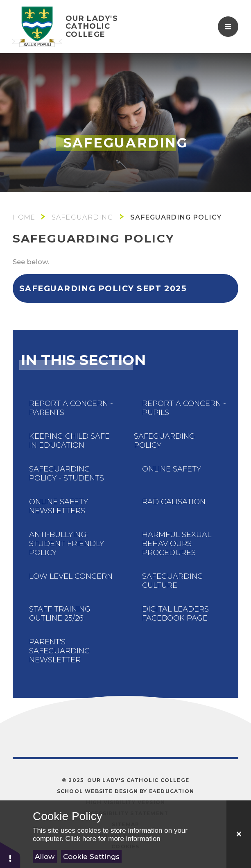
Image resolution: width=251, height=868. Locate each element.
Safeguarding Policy (176, 217)
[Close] (239, 834)
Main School (24, 217)
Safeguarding (83, 217)
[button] (10, 855)
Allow (45, 857)
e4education (172, 791)
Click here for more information (113, 839)
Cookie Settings (91, 857)
